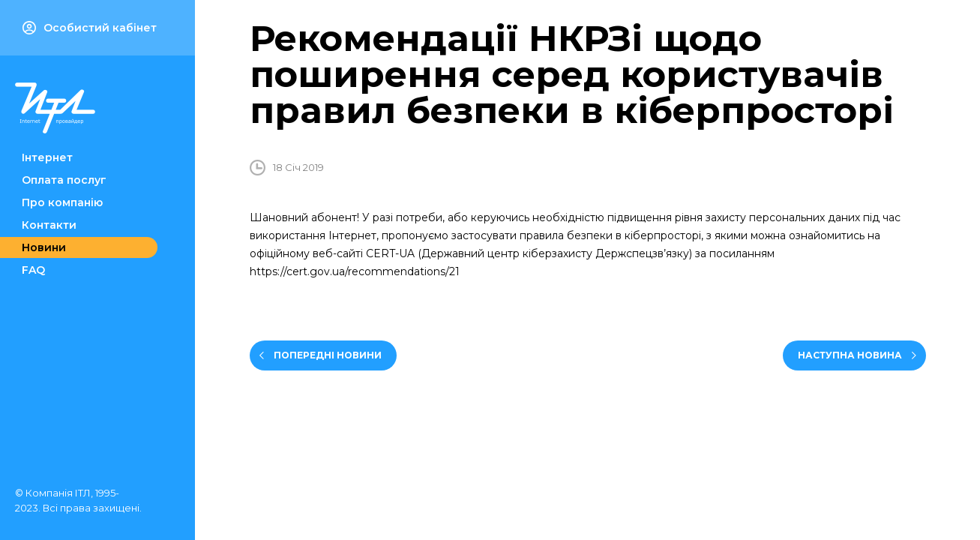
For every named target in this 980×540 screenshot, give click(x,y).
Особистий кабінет (90, 28)
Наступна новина (850, 355)
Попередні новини (328, 355)
